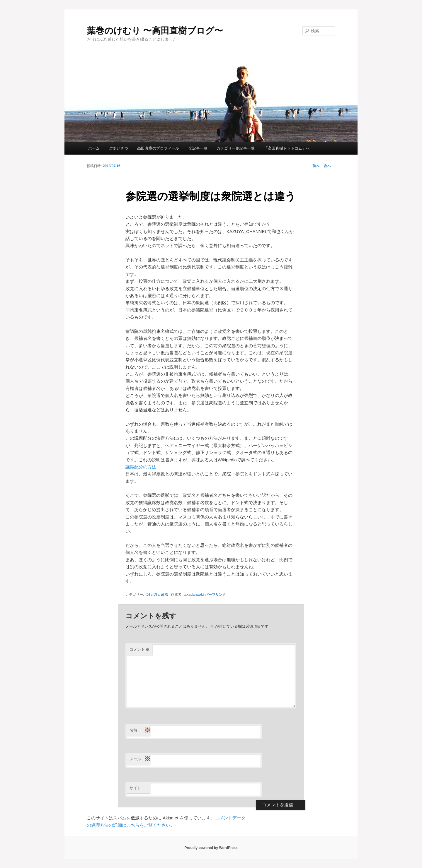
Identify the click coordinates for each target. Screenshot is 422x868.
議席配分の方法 (141, 467)
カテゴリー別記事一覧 (236, 148)
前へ (313, 166)
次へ (330, 166)
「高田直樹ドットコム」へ (287, 148)
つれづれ (152, 595)
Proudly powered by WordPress (211, 848)
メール (140, 759)
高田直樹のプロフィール (158, 148)
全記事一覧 (198, 148)
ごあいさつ (119, 148)
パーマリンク (215, 595)
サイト (135, 788)
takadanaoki (194, 595)
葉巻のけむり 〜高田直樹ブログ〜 (155, 31)
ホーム (94, 148)
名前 (140, 731)
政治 (164, 595)
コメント (140, 649)
